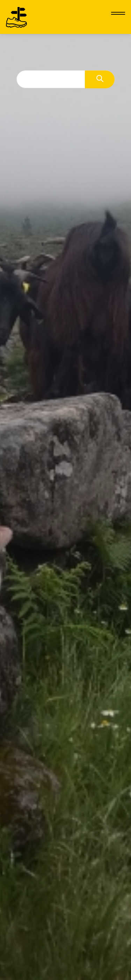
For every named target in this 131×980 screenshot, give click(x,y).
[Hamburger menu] (118, 13)
